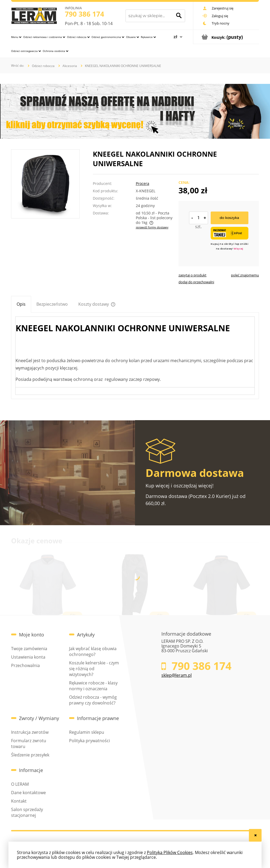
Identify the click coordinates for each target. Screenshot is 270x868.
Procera (143, 184)
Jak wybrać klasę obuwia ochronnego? (93, 651)
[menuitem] (16, 37)
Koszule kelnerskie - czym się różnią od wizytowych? (94, 669)
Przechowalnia (25, 665)
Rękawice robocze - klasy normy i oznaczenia (93, 686)
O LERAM (20, 784)
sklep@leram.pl (177, 675)
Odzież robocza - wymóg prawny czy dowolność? (93, 700)
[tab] (21, 304)
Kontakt (19, 801)
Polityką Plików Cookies (170, 852)
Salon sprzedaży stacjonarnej (27, 812)
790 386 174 (85, 14)
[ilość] (199, 218)
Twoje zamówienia (29, 649)
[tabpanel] (135, 356)
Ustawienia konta (28, 657)
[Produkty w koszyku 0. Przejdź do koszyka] (226, 37)
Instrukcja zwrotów (30, 732)
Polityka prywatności (90, 741)
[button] (192, 275)
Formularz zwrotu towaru (29, 744)
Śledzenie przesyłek (30, 755)
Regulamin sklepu (87, 732)
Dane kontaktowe (28, 793)
